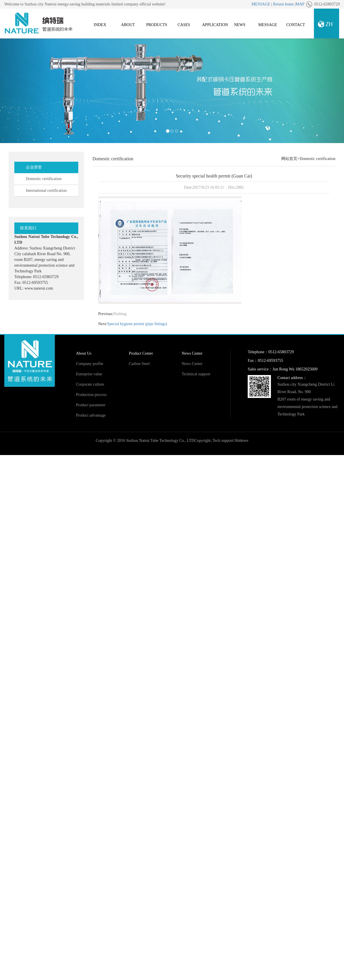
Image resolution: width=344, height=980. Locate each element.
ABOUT (128, 25)
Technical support (196, 374)
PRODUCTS (157, 25)
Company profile (90, 364)
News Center (192, 353)
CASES (184, 25)
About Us (84, 353)
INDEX (100, 25)
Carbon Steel (139, 364)
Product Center (141, 353)
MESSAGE (261, 4)
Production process (91, 395)
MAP (300, 4)
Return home (284, 4)
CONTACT (296, 25)
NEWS (240, 25)
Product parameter (91, 405)
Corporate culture (90, 384)
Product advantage (91, 415)
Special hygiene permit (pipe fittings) (137, 324)
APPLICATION (215, 25)
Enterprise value (89, 374)
